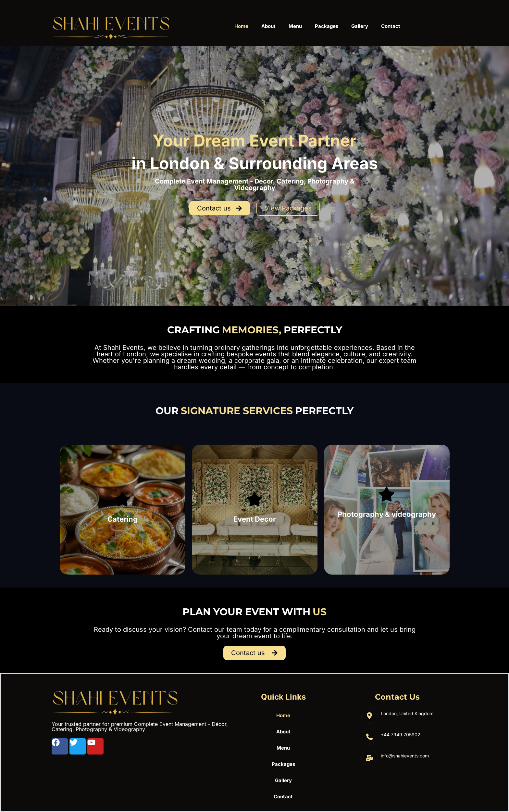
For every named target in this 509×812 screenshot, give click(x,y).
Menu (295, 26)
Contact (391, 26)
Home (241, 26)
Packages (327, 26)
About (268, 26)
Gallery (360, 26)
